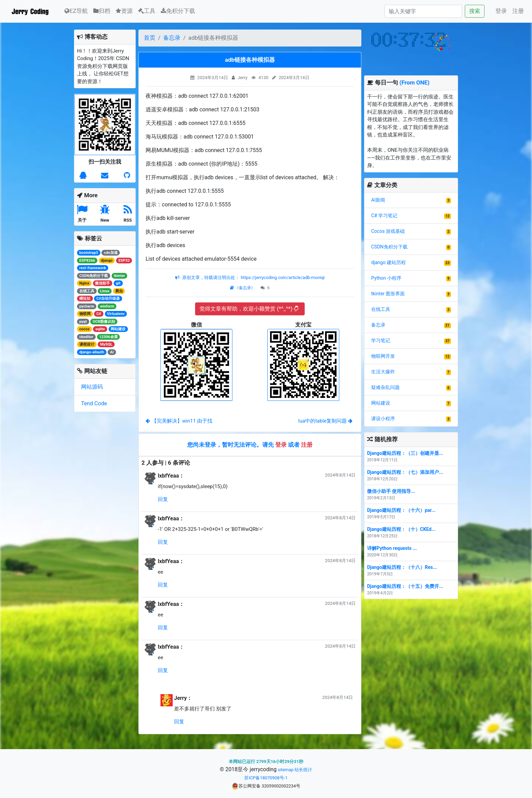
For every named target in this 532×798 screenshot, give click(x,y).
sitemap (286, 770)
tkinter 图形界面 (388, 294)
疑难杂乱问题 (385, 387)
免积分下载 (178, 11)
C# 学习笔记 (384, 216)
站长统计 (303, 770)
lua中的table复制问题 (325, 421)
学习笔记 (381, 340)
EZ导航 (76, 10)
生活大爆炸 (383, 372)
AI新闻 (378, 200)
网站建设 (381, 403)
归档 (102, 11)
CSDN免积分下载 (389, 247)
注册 (518, 11)
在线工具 (381, 309)
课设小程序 (383, 419)
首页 (150, 38)
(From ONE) (414, 82)
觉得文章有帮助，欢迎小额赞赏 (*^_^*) (249, 309)
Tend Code (94, 403)
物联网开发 (383, 356)
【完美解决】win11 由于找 (179, 421)
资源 (124, 11)
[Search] (423, 11)
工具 (147, 11)
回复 (163, 499)
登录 (501, 11)
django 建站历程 (388, 262)
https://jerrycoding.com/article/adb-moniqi (282, 277)
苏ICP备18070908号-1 (266, 778)
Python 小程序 (386, 278)
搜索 (475, 11)
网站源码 (92, 387)
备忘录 (172, 38)
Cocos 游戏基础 (388, 231)
